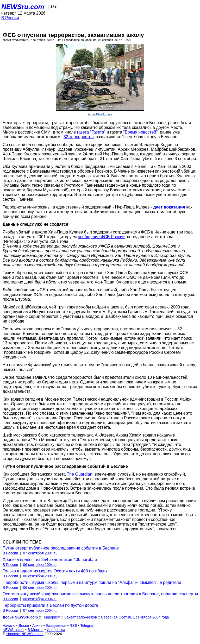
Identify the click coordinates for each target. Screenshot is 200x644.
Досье (24, 626)
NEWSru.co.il (13, 630)
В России (10, 18)
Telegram (88, 626)
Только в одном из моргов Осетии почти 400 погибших (55, 571)
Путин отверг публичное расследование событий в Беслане (61, 548)
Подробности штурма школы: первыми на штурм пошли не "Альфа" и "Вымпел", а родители (92, 582)
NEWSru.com (23, 7)
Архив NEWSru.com (100, 114)
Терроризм (51, 617)
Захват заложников (81, 617)
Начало (9, 626)
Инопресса (56, 630)
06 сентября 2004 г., (40, 565)
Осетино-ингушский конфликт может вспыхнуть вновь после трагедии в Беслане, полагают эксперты (100, 594)
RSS (73, 626)
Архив (37, 626)
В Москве (36, 630)
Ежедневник (56, 626)
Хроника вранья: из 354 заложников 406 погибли (50, 560)
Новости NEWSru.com (25, 634)
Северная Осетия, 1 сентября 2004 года (135, 617)
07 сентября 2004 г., (40, 553)
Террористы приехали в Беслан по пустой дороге (50, 605)
